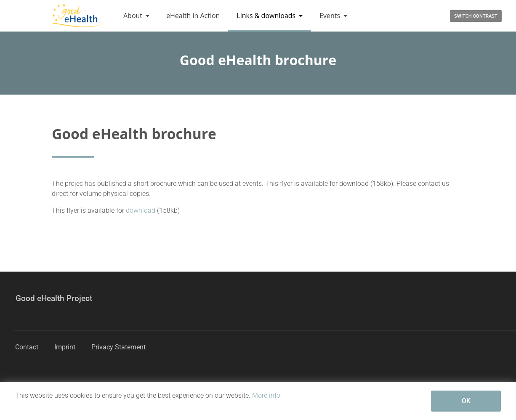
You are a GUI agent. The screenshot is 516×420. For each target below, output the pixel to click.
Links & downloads (270, 16)
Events (333, 16)
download (141, 210)
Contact (27, 347)
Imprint (65, 347)
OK (466, 401)
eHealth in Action (193, 16)
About (136, 16)
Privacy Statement (118, 347)
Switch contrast (476, 16)
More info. (267, 395)
